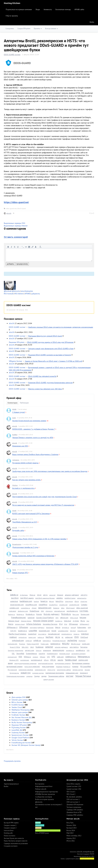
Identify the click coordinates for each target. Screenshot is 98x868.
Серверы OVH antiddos (75, 810)
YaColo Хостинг (17, 740)
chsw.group (69, 601)
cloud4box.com (31, 605)
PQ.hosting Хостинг (19, 727)
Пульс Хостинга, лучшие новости (16, 841)
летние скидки (78, 670)
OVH (77, 637)
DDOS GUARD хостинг (12, 55)
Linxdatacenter (63, 631)
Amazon (60, 595)
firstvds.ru (66, 614)
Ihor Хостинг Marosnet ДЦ (21, 717)
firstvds (39, 614)
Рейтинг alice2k (41, 789)
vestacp (35, 657)
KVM (89, 627)
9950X (39, 595)
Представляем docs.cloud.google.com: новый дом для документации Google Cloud (44, 497)
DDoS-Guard (21, 208)
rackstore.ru (55, 644)
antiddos (60, 598)
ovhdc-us (37, 640)
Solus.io (39, 650)
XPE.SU (53, 660)
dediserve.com (23, 611)
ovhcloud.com (18, 640)
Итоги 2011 (71, 841)
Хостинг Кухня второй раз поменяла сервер (29, 421)
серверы (29, 676)
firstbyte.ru (20, 614)
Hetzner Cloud (14, 621)
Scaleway (40, 647)
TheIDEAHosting (52, 654)
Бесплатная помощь (63, 9)
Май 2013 (70, 833)
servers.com (30, 650)
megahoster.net (54, 634)
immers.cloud (20, 624)
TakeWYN (42, 654)
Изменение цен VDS (20, 446)
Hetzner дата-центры (20, 712)
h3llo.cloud (74, 618)
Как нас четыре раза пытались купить (26, 480)
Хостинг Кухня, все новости (14, 838)
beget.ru (44, 601)
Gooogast (16, 553)
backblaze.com (26, 601)
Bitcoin (52, 601)
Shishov (15, 485)
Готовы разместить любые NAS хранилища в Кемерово (33, 556)
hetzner (83, 617)
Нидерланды (14, 673)
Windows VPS (14, 660)
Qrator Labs (45, 644)
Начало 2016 (71, 825)
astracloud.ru (82, 598)
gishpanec (16, 460)
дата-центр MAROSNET (32, 667)
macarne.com (82, 631)
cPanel (34, 608)
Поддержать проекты (12, 761)
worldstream (25, 660)
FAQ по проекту (12, 16)
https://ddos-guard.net (16, 202)
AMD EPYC (84, 595)
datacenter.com (45, 608)
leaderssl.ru (22, 631)
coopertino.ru (25, 608)
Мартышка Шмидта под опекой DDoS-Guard (45, 336)
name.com (32, 637)
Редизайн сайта (18, 530)
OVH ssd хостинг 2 (73, 802)
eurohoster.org (72, 611)
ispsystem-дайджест (37, 627)
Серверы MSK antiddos (75, 815)
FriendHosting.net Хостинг (21, 743)
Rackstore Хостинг (18, 720)
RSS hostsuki (9, 294)
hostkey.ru (59, 621)
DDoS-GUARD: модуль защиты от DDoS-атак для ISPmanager (50, 342)
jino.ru (58, 627)
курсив (11, 247)
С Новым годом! (19, 412)
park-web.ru (47, 641)
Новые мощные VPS (20, 573)
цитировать (23, 247)
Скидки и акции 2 (10, 828)
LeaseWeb (33, 631)
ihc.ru (83, 621)
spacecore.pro (58, 650)
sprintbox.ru (70, 650)
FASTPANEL (84, 611)
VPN (48, 657)
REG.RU (66, 644)
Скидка (37, 676)
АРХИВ (27, 294)
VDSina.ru (27, 657)
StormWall (20, 654)
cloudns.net (63, 605)
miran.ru (76, 634)
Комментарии (13, 403)
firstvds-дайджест (52, 614)
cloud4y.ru (43, 604)
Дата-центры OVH (18, 697)
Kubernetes (82, 627)
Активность (48, 9)
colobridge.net (74, 605)
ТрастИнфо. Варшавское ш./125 (25, 522)
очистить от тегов (40, 247)
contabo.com (14, 608)
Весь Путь (70, 823)
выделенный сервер (15, 666)
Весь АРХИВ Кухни (42, 833)
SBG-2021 (25, 647)
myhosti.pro (23, 637)
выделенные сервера (63, 663)
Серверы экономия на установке (16, 843)
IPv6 (66, 624)
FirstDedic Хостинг (18, 715)
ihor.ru (11, 624)
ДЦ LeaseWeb (85, 666)
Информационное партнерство (47, 792)
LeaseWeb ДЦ (17, 730)
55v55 (92, 854)
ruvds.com (86, 644)
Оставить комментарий (16, 237)
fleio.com (76, 614)
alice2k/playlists (27, 291)
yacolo (60, 660)
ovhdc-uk (29, 641)
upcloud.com (12, 657)
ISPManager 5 (85, 624)
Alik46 (14, 409)
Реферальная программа (16, 676)
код (26, 247)
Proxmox (22, 644)
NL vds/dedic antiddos (74, 797)
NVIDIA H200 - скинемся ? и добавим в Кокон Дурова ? (34, 429)
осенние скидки (38, 673)
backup (36, 601)
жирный (8, 247)
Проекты (38, 29)
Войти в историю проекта (44, 799)
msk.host (85, 634)
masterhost (32, 634)
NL (63, 637)
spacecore (47, 650)
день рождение (48, 666)
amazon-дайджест (72, 595)
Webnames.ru (84, 657)
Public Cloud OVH (33, 644)
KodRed (15, 435)
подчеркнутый (18, 247)
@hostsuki (8, 291)
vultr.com (60, 657)
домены (75, 666)
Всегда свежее (52, 29)
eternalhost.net (60, 611)
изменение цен (40, 670)
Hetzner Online (26, 621)
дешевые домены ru (63, 667)
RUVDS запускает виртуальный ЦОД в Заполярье (31, 514)
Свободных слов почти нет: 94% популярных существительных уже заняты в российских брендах (50, 471)
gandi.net (31, 618)
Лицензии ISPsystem (17, 342)
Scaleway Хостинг (18, 733)
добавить (10, 264)
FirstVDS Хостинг (18, 705)
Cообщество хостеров (44, 797)
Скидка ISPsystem (24, 29)
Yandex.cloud (71, 660)
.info (93, 856)
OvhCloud (84, 637)
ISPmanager (73, 624)
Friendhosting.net (18, 617)
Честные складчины (74, 807)
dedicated (13, 611)
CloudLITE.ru (53, 605)
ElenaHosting (17, 544)
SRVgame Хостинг (16, 361)
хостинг (70, 676)
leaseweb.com (44, 631)
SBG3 (32, 647)
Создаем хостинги (11, 846)
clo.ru (77, 601)
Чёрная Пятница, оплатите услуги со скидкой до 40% (33, 438)
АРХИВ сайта (79, 9)
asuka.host (14, 601)
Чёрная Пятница (83, 676)
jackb (14, 418)
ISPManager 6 (12, 627)
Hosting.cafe (8, 833)
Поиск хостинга (10, 836)
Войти (92, 22)
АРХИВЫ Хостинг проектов (45, 794)
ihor (88, 621)
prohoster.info (13, 644)
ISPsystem (24, 627)
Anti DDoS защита (27, 598)
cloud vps (84, 601)
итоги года (51, 670)
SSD (88, 650)
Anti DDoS (15, 598)
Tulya (14, 570)
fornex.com (85, 614)
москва (87, 670)
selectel (49, 647)
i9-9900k (76, 621)
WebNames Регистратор (21, 710)
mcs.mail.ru (42, 634)
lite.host (73, 631)
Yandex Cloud (17, 707)
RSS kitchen (19, 294)
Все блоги (10, 750)
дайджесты (36, 294)
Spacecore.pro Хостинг (20, 735)
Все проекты (40, 784)
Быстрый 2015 (72, 828)
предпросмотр (22, 264)
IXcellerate (50, 627)
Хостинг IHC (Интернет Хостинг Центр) (26, 745)
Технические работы (56, 676)
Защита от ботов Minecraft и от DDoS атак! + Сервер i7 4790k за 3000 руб (54, 361)
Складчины (10, 29)
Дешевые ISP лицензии (75, 805)
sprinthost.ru (80, 650)
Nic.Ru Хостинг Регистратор (22, 722)
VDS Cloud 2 (71, 794)
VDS (20, 657)
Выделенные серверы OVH (14, 223)
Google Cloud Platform (45, 618)
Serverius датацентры (16, 650)
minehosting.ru (67, 634)
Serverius (84, 647)
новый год (26, 673)
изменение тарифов (26, 670)
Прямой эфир (14, 398)
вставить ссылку (32, 247)
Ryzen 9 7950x (15, 647)
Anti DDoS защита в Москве (45, 598)
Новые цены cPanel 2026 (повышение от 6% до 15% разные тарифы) (39, 539)
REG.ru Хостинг (17, 702)
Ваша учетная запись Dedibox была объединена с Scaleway (35, 454)
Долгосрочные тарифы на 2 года (25, 547)
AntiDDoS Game (70, 598)
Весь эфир (10, 578)
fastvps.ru (12, 614)
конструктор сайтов (64, 670)
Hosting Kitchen (12, 3)
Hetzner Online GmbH (43, 621)
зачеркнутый (15, 247)
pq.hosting (72, 640)
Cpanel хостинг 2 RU (74, 789)
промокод (84, 673)
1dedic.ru (14, 595)
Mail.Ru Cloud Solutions (17, 634)
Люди (38, 9)
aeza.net (52, 595)
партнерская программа (55, 673)
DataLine (56, 608)
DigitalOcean (34, 611)
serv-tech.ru (74, 647)
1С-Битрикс (24, 595)
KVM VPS (13, 631)
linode (54, 631)
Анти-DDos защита (73, 784)
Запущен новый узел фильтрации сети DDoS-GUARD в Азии (51, 349)
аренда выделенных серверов (25, 663)
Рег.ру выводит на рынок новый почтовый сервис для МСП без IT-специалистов (43, 505)
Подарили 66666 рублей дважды (25, 463)
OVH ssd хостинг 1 (73, 799)
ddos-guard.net (11, 208)
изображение (29, 247)
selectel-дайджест (61, 647)
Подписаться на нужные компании (19, 9)
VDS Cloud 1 (71, 792)
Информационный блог (44, 786)
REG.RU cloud (76, 644)
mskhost (13, 637)
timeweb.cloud (65, 654)
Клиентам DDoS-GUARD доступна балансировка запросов (50, 383)
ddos (63, 608)
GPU (57, 618)
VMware (43, 657)
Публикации (24, 403)
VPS (53, 657)
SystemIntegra (31, 654)
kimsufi (73, 627)
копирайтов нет (88, 852)
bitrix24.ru (59, 601)
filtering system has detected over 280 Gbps (45, 389)
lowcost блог (9, 831)
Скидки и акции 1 (10, 825)
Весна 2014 (71, 831)
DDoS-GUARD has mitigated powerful (42, 376)
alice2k (9, 213)
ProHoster (82, 641)
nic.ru (58, 637)
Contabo (84, 605)
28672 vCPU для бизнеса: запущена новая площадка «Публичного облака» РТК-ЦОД (45, 564)
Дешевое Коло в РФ (74, 812)
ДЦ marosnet (12, 670)
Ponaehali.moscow (59, 641)
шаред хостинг (49, 679)
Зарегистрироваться (11, 784)
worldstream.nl (36, 660)
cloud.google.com (17, 605)
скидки (44, 676)
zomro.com (83, 660)
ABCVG (45, 595)
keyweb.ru (66, 627)
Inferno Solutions (34, 624)
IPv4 (61, 624)
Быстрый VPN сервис (11, 823)
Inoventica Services (50, 624)
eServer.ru (49, 611)
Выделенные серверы (81, 663)
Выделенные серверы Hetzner (16, 226)
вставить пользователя (36, 247)
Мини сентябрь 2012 (74, 836)
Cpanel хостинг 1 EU (74, 786)
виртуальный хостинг (46, 663)
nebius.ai (41, 637)
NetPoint (50, 637)
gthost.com (64, 618)
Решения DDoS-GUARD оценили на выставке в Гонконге (50, 355)
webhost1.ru (71, 657)
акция (10, 663)
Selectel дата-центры (20, 700)
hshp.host (68, 621)
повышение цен (72, 673)
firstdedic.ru (30, 614)
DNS (42, 611)
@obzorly (16, 291)
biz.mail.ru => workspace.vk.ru (23, 488)
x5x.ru (46, 660)
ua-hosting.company (79, 654)
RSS (27, 310)
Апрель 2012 (71, 838)
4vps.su (32, 595)
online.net (69, 637)
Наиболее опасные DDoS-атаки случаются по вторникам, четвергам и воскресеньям (61, 327)
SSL (13, 654)
